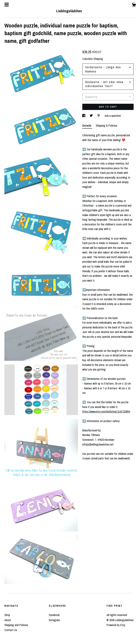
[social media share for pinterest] (99, 116)
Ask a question (113, 116)
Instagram (54, 620)
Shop (7, 615)
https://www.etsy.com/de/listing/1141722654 (106, 411)
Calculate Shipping (93, 59)
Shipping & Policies (106, 126)
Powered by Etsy (116, 625)
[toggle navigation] (7, 5)
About (8, 620)
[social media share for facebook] (84, 116)
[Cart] (134, 5)
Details (87, 126)
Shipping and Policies (16, 625)
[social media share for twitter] (92, 116)
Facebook (54, 615)
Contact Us (11, 630)
